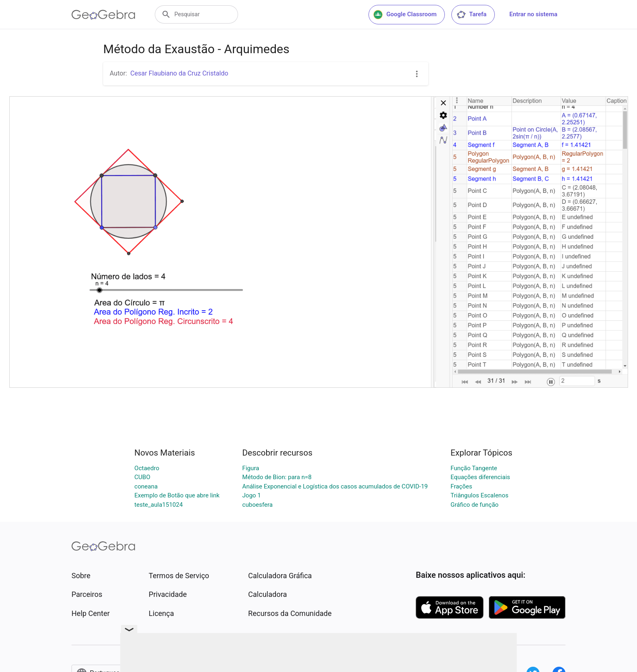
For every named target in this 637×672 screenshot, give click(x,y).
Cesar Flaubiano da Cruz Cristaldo (179, 73)
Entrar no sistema (533, 14)
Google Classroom (405, 15)
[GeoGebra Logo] (103, 15)
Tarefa (471, 15)
